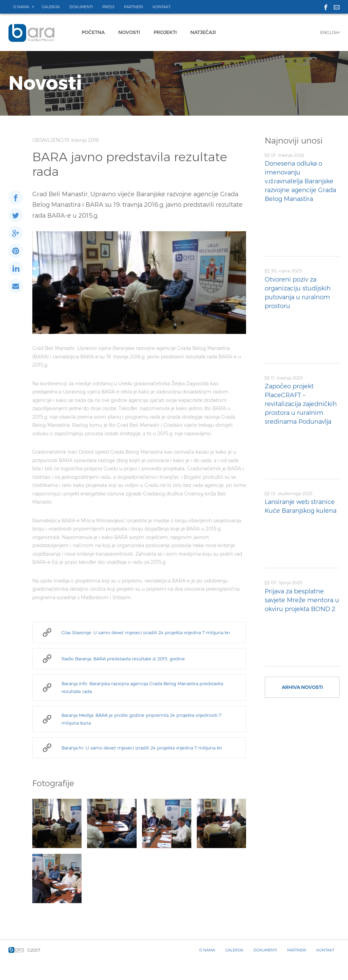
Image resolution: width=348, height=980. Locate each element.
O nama (21, 7)
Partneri (134, 7)
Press (108, 7)
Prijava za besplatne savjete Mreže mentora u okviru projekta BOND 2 (302, 600)
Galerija (51, 7)
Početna (93, 32)
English (330, 32)
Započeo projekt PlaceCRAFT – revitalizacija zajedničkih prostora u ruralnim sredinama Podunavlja (301, 404)
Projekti (165, 32)
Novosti (129, 32)
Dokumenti (81, 7)
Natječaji (203, 32)
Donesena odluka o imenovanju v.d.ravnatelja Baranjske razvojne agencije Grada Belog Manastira (300, 181)
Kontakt (162, 7)
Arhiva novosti (302, 687)
